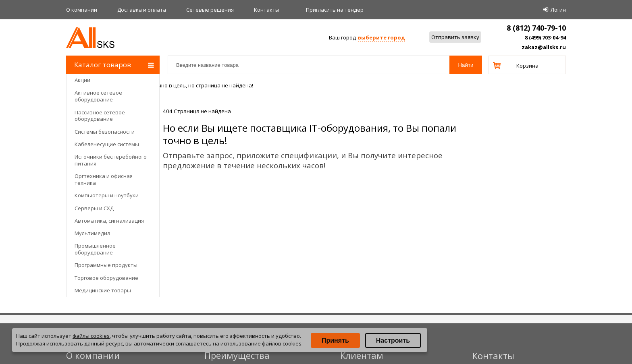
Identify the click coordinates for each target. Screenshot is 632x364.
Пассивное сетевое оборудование (100, 116)
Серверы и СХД (94, 208)
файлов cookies (282, 343)
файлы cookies (91, 336)
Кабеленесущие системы (107, 144)
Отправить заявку (455, 37)
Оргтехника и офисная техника (104, 179)
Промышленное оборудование (95, 249)
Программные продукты (106, 265)
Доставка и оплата (142, 10)
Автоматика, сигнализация (109, 221)
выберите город (381, 37)
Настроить (393, 340)
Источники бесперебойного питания (111, 160)
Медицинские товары (103, 290)
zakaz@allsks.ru (544, 47)
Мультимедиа (93, 233)
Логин (558, 10)
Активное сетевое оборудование (98, 96)
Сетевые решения (210, 10)
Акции (82, 80)
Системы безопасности (105, 132)
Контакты (267, 10)
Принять (335, 340)
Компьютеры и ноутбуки (107, 195)
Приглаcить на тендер (335, 10)
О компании (82, 10)
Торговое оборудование (106, 278)
